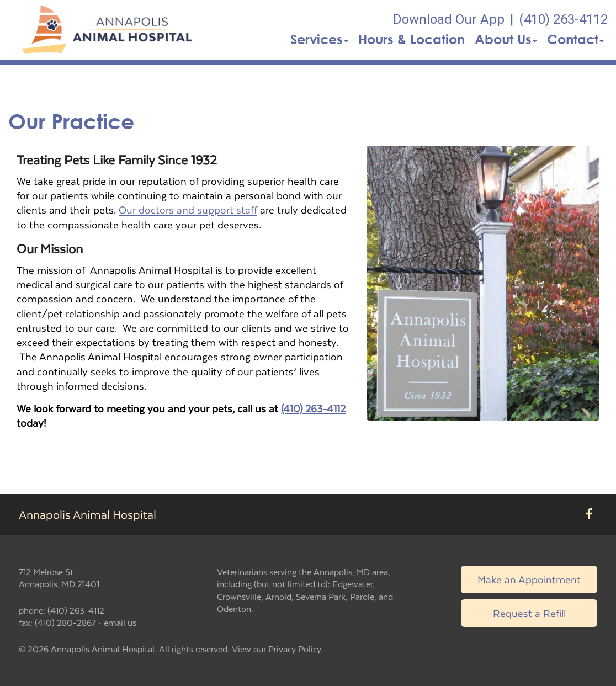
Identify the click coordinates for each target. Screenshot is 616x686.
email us (120, 622)
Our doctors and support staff (188, 209)
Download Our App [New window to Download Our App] (449, 19)
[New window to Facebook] (589, 514)
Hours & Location (411, 39)
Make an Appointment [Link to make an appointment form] (529, 579)
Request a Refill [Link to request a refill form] (529, 613)
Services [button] (319, 39)
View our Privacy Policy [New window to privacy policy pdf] (277, 649)
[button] (108, 30)
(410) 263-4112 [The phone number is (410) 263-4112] (563, 19)
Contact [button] (575, 39)
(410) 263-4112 (313, 408)
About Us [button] (506, 39)
